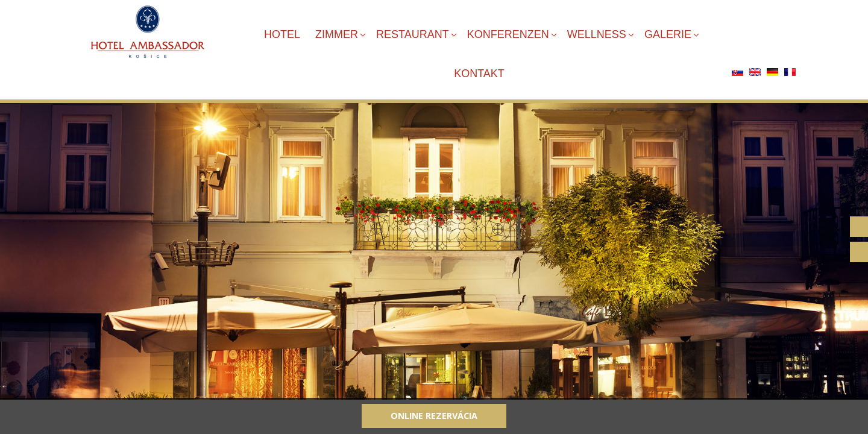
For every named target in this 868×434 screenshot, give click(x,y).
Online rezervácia (434, 416)
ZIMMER (337, 34)
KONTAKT (479, 74)
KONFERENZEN (508, 34)
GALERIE (668, 34)
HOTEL (282, 34)
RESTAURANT (413, 34)
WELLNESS (597, 34)
